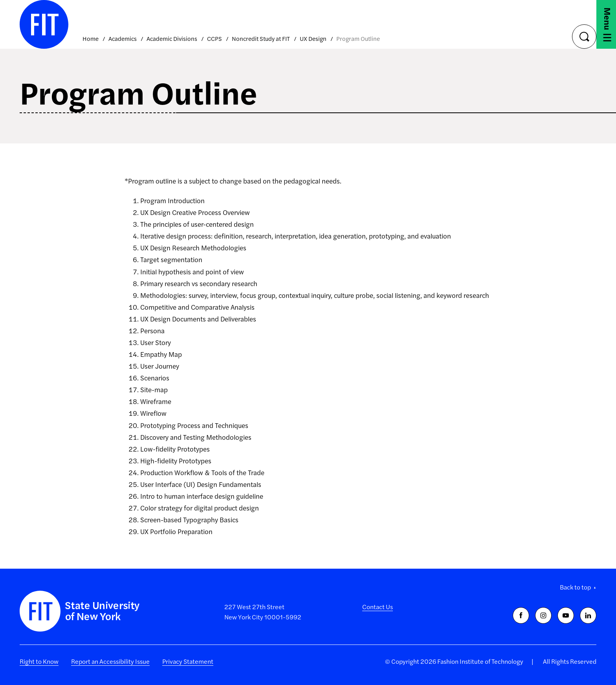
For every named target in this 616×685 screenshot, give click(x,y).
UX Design (313, 38)
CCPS (214, 38)
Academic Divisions (172, 38)
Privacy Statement (188, 661)
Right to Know (39, 661)
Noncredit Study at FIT (261, 38)
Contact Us (378, 607)
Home (91, 38)
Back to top (575, 587)
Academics (123, 38)
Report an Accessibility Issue (110, 661)
